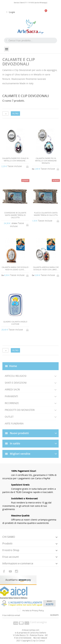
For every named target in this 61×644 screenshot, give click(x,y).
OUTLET (9, 417)
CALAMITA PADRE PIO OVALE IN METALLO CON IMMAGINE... (15, 159)
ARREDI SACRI (12, 389)
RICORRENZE (12, 403)
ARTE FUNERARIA (14, 423)
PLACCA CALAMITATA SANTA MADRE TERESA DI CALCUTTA (46, 214)
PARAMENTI (11, 396)
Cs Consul (40, 641)
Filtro (15, 114)
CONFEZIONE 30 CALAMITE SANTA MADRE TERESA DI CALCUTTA (15, 215)
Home (13, 366)
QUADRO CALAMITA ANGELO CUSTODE (15, 323)
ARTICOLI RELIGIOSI (16, 376)
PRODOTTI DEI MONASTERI (20, 410)
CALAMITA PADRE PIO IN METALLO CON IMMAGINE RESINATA (46, 161)
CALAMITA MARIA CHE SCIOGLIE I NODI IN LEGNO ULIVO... (15, 268)
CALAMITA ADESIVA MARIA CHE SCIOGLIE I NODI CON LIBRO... (46, 268)
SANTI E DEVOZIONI (16, 383)
